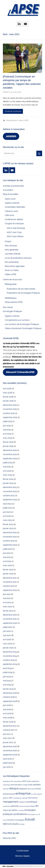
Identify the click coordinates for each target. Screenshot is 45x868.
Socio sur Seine (12, 270)
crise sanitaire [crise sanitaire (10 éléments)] (34, 785)
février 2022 (8, 570)
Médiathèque (12, 120)
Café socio (9, 215)
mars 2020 (8, 644)
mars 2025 (7, 438)
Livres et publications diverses (18, 258)
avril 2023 (7, 516)
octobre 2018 (9, 697)
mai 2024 (7, 467)
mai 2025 (7, 430)
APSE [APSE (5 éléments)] (24, 781)
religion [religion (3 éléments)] (32, 806)
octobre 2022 (9, 541)
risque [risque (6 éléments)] (5, 810)
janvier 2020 (8, 648)
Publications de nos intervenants (21, 289)
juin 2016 (7, 767)
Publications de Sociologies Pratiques (23, 293)
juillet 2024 (8, 463)
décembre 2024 (10, 450)
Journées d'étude (13, 254)
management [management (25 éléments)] (11, 802)
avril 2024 (7, 471)
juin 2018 (7, 705)
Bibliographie (11, 284)
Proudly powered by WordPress (24, 866)
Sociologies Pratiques (12, 311)
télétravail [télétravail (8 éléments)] (7, 824)
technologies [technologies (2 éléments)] (31, 814)
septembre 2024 (10, 459)
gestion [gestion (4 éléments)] (6, 798)
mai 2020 (7, 635)
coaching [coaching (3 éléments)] (6, 785)
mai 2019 (7, 681)
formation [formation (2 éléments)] (34, 794)
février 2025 (8, 442)
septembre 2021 (10, 590)
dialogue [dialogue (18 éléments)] (14, 788)
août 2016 (7, 759)
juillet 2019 (7, 672)
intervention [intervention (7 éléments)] (33, 798)
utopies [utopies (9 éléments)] (15, 824)
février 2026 (8, 397)
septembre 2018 (10, 701)
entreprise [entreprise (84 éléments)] (23, 793)
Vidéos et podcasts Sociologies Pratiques (23, 328)
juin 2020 (7, 631)
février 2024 (8, 479)
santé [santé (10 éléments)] (14, 810)
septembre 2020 (10, 623)
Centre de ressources (12, 280)
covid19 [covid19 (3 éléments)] (25, 785)
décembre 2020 (10, 615)
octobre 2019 (9, 660)
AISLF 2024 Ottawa (15, 236)
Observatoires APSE (14, 302)
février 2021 (8, 611)
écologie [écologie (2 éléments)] (22, 824)
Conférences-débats (14, 219)
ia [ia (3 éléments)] (13, 798)
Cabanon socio (11, 211)
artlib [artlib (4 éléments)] (29, 781)
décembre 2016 (10, 746)
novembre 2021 (10, 582)
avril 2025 (7, 434)
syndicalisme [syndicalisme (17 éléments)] (20, 814)
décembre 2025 (10, 405)
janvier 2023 (8, 528)
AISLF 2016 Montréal (16, 228)
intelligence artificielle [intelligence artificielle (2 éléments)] (21, 798)
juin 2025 (7, 426)
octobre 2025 (9, 413)
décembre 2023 (10, 487)
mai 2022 (7, 557)
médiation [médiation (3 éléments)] (22, 802)
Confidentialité (22, 851)
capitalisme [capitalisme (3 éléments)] (35, 781)
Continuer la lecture (13, 111)
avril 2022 (7, 561)
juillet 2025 (8, 421)
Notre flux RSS (9, 838)
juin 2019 (7, 677)
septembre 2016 (10, 755)
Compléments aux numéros (17, 320)
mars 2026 (8, 393)
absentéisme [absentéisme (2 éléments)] (7, 781)
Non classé (8, 307)
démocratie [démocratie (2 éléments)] (31, 789)
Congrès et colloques (14, 223)
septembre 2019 (10, 664)
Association (8, 190)
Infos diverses (11, 246)
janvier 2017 (8, 742)
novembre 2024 (10, 454)
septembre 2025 (10, 417)
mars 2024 (7, 475)
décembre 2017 (10, 726)
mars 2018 (7, 718)
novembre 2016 (10, 751)
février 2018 (8, 722)
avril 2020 (7, 639)
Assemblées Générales (15, 207)
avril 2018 (7, 714)
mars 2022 (7, 565)
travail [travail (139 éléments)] (30, 819)
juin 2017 (7, 734)
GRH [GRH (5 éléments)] (10, 798)
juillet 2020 (8, 627)
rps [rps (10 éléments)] (10, 810)
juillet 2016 (8, 763)
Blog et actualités (11, 194)
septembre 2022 (10, 545)
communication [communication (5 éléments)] (16, 785)
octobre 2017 (9, 730)
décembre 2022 (10, 532)
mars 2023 (7, 520)
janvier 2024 (8, 483)
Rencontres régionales (15, 266)
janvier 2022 (8, 574)
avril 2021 (7, 603)
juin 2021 (7, 594)
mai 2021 (7, 598)
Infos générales (12, 250)
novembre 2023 (10, 491)
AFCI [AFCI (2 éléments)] (12, 781)
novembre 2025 (10, 409)
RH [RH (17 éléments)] (37, 806)
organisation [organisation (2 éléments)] (7, 806)
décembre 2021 (10, 578)
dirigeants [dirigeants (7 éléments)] (23, 789)
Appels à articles (12, 203)
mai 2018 (7, 709)
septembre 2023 (10, 500)
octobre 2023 (9, 496)
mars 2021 (7, 607)
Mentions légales (22, 856)
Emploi (8, 241)
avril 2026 (7, 389)
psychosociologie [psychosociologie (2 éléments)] (24, 806)
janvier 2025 (8, 446)
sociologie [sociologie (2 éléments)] (21, 810)
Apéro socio (10, 199)
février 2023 (8, 524)
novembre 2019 (10, 656)
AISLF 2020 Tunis (14, 232)
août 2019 (7, 668)
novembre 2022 (10, 537)
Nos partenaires (12, 262)
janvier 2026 (8, 401)
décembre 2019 (10, 652)
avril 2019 (7, 685)
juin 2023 (7, 512)
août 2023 (7, 504)
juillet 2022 (7, 549)
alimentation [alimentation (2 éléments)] (18, 781)
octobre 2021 (9, 586)
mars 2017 (7, 738)
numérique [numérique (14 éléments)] (31, 802)
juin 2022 (7, 553)
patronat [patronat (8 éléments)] (15, 806)
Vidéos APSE (23, 120)
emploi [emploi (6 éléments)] (38, 789)
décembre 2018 (10, 693)
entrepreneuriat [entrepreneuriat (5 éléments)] (9, 794)
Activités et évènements (13, 186)
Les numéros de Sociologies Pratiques (22, 324)
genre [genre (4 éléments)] (40, 794)
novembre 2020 (10, 619)
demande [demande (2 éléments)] (6, 789)
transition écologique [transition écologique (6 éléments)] (16, 820)
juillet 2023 (8, 508)
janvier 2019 (8, 689)
